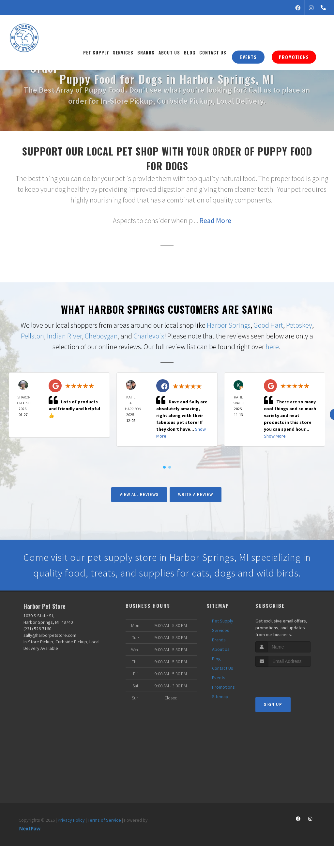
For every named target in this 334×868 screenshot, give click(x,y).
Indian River (64, 336)
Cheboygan (101, 336)
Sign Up (273, 704)
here (272, 347)
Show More (275, 436)
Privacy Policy (71, 820)
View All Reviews (139, 494)
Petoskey (299, 325)
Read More (215, 220)
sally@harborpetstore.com (50, 635)
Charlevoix (149, 336)
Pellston (32, 336)
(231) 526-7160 (37, 629)
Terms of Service (104, 820)
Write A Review (196, 494)
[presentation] (290, 679)
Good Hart (268, 325)
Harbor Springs (229, 325)
